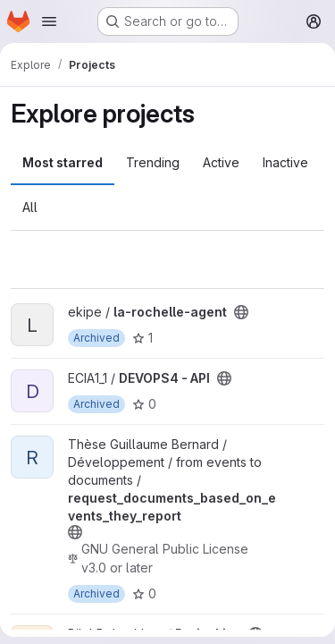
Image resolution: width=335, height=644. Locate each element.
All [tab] (30, 207)
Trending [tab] (153, 162)
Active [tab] (221, 162)
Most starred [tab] (63, 162)
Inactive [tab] (285, 162)
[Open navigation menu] (49, 21)
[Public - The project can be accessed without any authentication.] (241, 312)
